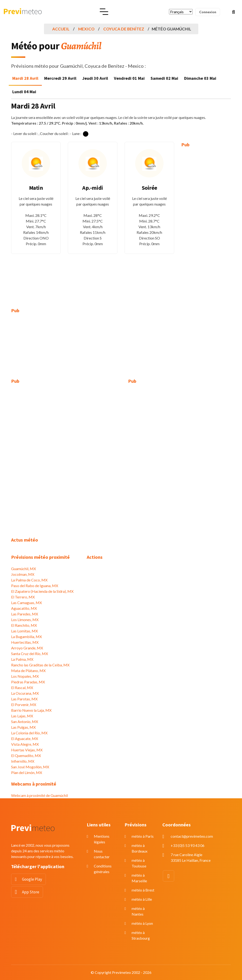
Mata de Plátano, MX (28, 671)
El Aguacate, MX (25, 738)
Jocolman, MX (23, 574)
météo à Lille (142, 899)
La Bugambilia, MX (26, 637)
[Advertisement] (206, 224)
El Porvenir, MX (24, 705)
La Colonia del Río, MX (29, 733)
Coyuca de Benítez (124, 29)
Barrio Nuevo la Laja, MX (31, 710)
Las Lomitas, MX (24, 631)
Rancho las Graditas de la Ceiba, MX (40, 665)
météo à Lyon (142, 923)
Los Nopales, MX (25, 676)
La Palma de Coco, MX (29, 580)
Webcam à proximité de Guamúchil (39, 795)
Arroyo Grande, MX (27, 648)
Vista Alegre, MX (25, 744)
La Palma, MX (22, 659)
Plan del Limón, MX (27, 772)
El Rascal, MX (22, 688)
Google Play (32, 879)
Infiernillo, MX (23, 761)
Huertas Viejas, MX (27, 750)
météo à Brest (143, 890)
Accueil (61, 29)
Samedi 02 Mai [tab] (164, 78)
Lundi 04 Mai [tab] (24, 92)
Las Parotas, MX (24, 699)
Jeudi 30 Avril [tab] (95, 78)
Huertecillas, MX (25, 642)
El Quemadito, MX (26, 755)
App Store (31, 892)
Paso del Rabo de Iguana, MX (35, 586)
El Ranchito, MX (24, 625)
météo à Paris (143, 836)
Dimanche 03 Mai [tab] (200, 78)
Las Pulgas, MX (23, 727)
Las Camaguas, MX (26, 603)
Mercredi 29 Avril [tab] (60, 78)
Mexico (86, 29)
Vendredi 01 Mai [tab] (129, 78)
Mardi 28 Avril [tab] (25, 78)
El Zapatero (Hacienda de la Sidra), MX (42, 591)
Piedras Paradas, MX (28, 682)
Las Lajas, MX (22, 716)
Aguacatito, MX (24, 608)
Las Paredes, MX (25, 614)
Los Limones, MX (25, 620)
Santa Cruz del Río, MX (30, 654)
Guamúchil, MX (24, 569)
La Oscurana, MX (25, 693)
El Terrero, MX (23, 597)
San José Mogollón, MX (30, 767)
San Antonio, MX (25, 721)
